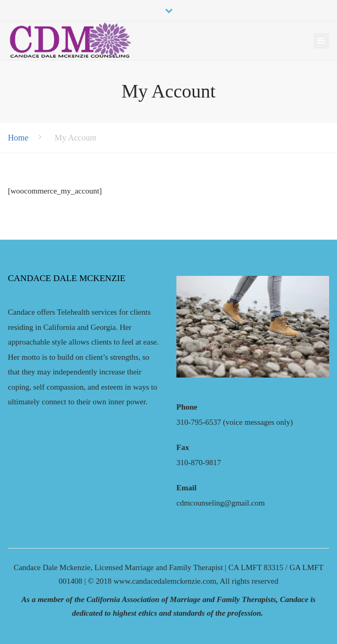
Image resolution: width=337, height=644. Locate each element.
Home (18, 138)
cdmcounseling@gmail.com (220, 503)
